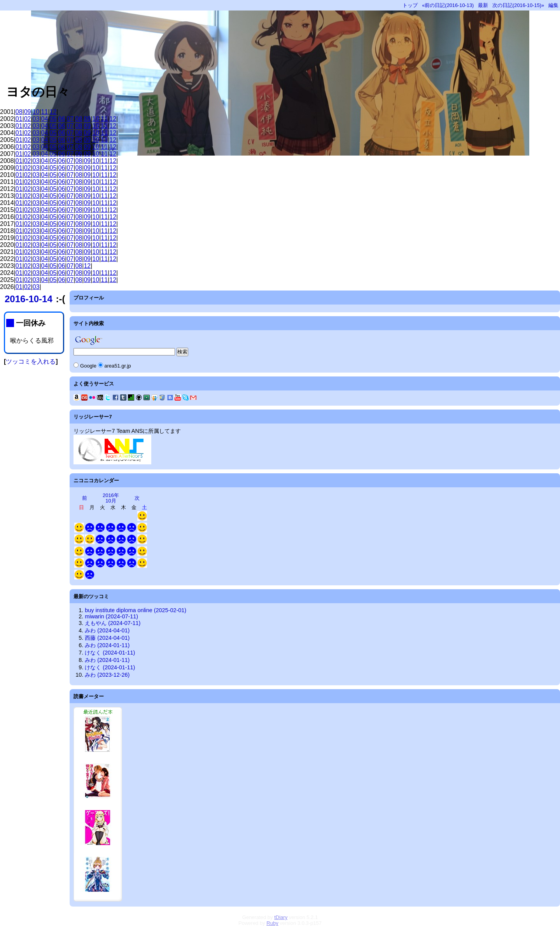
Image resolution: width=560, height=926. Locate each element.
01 (19, 119)
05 (53, 119)
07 (70, 119)
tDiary (281, 917)
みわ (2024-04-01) (107, 630)
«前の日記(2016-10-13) (448, 5)
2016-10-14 (29, 299)
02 (28, 119)
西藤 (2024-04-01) (107, 638)
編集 (553, 5)
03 (36, 119)
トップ (410, 5)
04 (45, 119)
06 (62, 119)
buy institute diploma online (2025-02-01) (136, 610)
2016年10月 (111, 498)
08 (19, 112)
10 (36, 112)
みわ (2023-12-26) (107, 675)
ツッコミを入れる (31, 361)
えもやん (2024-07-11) (113, 623)
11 (45, 112)
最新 (483, 5)
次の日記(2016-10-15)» (518, 5)
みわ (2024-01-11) (107, 645)
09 (28, 112)
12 (53, 112)
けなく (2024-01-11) (110, 653)
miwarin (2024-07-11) (111, 616)
